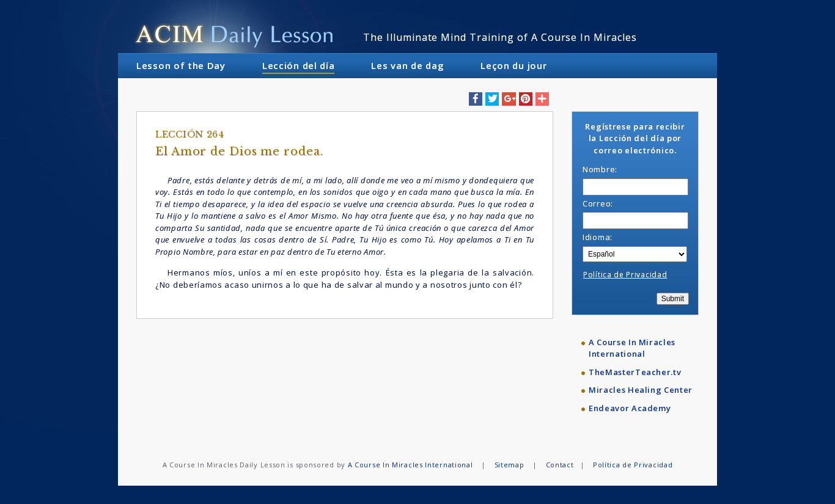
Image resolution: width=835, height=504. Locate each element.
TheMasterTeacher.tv (635, 372)
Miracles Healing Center (641, 390)
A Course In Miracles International (632, 348)
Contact (560, 465)
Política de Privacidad (625, 275)
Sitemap (509, 465)
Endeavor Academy (630, 408)
